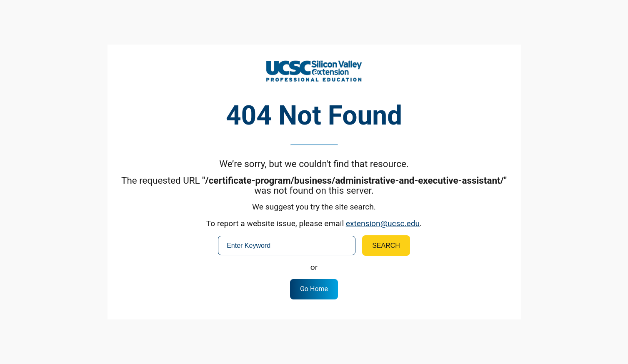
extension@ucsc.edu (383, 223)
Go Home (314, 289)
